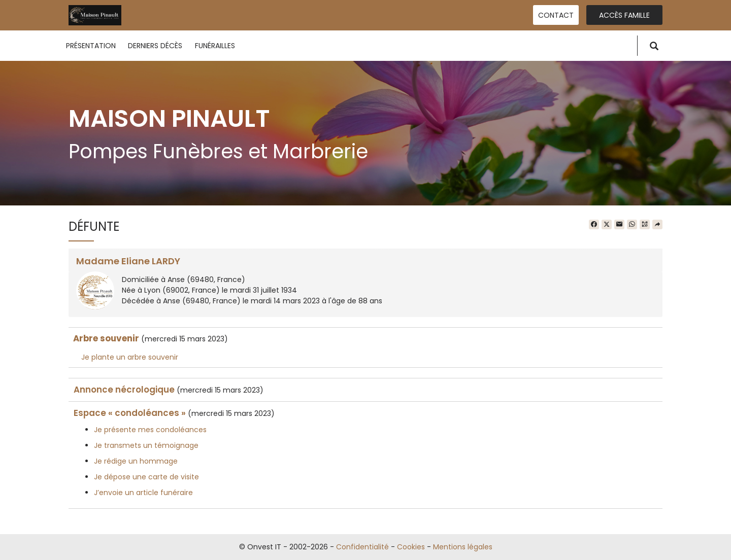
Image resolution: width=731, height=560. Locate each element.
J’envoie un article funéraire (143, 493)
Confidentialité (362, 547)
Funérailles (215, 46)
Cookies (411, 547)
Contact (556, 15)
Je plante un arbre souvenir (130, 357)
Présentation (91, 46)
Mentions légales (463, 547)
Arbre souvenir (106, 338)
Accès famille (624, 15)
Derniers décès (155, 46)
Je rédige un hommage (136, 461)
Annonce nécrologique (124, 390)
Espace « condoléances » (130, 413)
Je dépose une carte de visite (146, 477)
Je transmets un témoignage (146, 445)
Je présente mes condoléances (150, 430)
